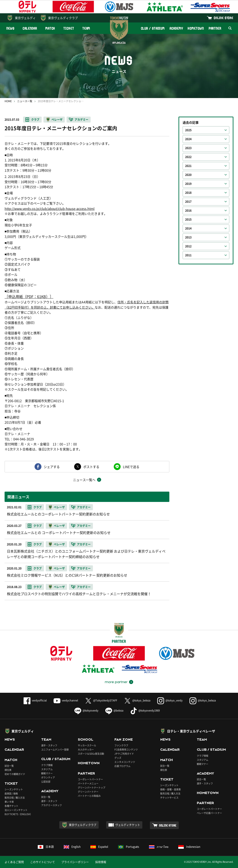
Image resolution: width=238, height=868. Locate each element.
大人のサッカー (86, 749)
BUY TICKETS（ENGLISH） (18, 814)
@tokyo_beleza (137, 700)
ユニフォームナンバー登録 (55, 749)
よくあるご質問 (14, 862)
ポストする (91, 467)
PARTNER (215, 28)
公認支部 (46, 782)
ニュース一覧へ (84, 480)
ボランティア (48, 777)
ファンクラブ (121, 745)
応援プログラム (122, 766)
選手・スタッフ (49, 745)
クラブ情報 (47, 765)
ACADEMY (176, 28)
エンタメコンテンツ (125, 762)
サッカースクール (87, 745)
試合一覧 (9, 766)
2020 (188, 175)
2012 (188, 246)
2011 (188, 255)
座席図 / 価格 (11, 793)
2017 (188, 202)
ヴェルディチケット (128, 825)
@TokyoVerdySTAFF (101, 700)
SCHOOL (86, 739)
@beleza (114, 711)
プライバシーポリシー (75, 862)
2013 (188, 237)
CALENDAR (30, 28)
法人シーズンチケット (16, 810)
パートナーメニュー (88, 783)
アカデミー (81, 120)
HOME (8, 101)
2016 (188, 211)
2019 (188, 184)
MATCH (50, 28)
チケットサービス (169, 798)
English (72, 847)
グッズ (118, 758)
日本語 (46, 847)
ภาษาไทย (159, 847)
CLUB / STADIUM (153, 28)
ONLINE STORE (224, 18)
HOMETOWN (196, 28)
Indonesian (189, 847)
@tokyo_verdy (170, 700)
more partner (116, 682)
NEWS (10, 28)
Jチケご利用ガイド (124, 754)
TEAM (86, 28)
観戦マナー (47, 773)
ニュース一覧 (25, 101)
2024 (188, 139)
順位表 (8, 770)
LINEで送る (131, 467)
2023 (188, 148)
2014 (188, 228)
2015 (188, 219)
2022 (188, 157)
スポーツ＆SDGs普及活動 (91, 754)
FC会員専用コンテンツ (126, 749)
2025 (188, 130)
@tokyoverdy (86, 711)
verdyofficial (35, 700)
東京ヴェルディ (25, 18)
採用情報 (101, 862)
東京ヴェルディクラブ (63, 18)
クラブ (35, 120)
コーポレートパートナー (90, 779)
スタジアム (47, 769)
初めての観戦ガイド (15, 774)
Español (99, 847)
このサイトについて (43, 862)
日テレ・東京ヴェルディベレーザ (191, 731)
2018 (188, 193)
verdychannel (66, 700)
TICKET (69, 28)
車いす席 (9, 802)
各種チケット (11, 806)
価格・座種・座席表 (170, 789)
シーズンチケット (14, 789)
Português (129, 847)
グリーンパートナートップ (92, 787)
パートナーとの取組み (89, 796)
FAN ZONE (124, 739)
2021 (188, 166)
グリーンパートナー (88, 792)
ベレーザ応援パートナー (209, 813)
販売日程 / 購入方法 (15, 798)
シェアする (52, 467)
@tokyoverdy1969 (145, 711)
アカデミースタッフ (51, 805)
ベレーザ (57, 120)
